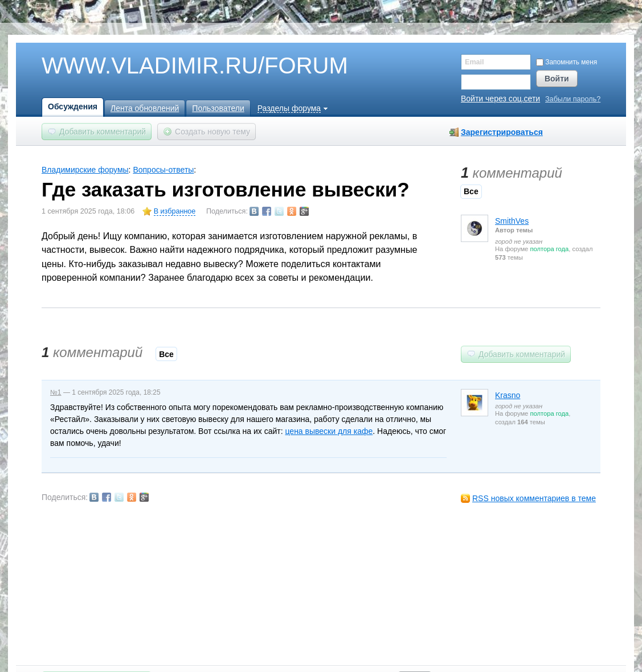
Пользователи (218, 108)
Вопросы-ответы (163, 170)
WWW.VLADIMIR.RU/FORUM (175, 66)
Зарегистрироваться (502, 132)
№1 (56, 392)
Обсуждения (73, 106)
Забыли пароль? (573, 99)
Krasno (508, 395)
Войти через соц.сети (500, 99)
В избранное (175, 211)
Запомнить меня (567, 62)
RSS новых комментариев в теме (534, 498)
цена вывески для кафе (329, 431)
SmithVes (512, 221)
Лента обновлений (145, 108)
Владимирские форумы (85, 170)
